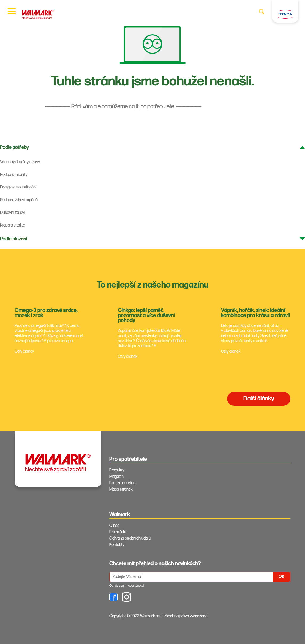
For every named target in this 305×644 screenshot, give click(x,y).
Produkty (117, 470)
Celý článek (24, 352)
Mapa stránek (121, 489)
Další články (259, 399)
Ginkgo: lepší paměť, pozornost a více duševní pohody (146, 315)
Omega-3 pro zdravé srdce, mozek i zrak (46, 313)
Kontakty (117, 545)
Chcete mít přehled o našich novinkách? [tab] (155, 564)
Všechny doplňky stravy (20, 162)
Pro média (118, 532)
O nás (114, 526)
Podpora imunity (14, 175)
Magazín (117, 477)
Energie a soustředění (18, 187)
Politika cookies (122, 483)
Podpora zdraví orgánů (19, 200)
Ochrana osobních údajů (130, 538)
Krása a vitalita (13, 225)
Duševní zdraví (13, 213)
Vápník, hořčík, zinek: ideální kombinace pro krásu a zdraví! (255, 313)
